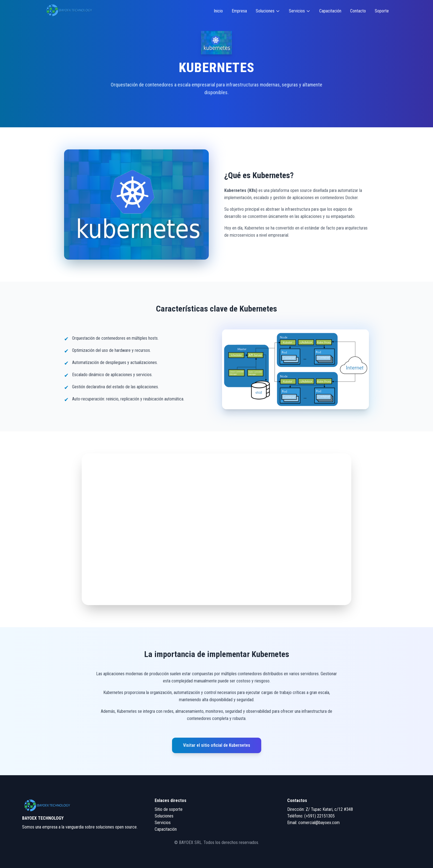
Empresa (239, 11)
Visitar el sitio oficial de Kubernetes (217, 745)
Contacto (358, 11)
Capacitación (330, 11)
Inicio (218, 11)
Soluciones (268, 11)
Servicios (300, 11)
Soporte (382, 11)
